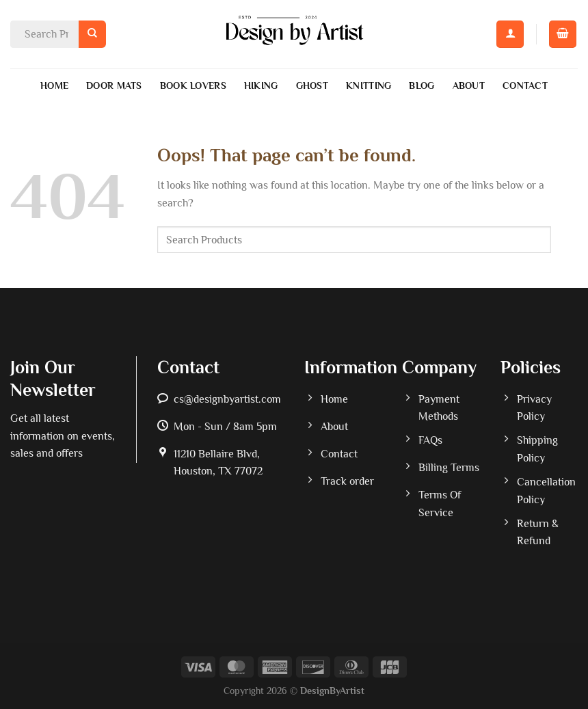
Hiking (261, 85)
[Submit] (93, 34)
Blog (422, 85)
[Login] (510, 34)
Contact (525, 85)
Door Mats (114, 85)
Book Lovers (193, 85)
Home (54, 85)
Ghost (312, 85)
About (469, 85)
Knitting (369, 85)
